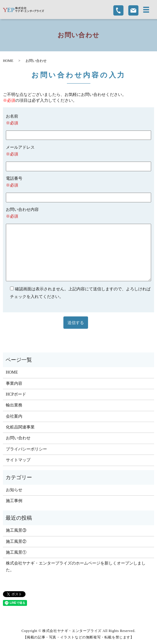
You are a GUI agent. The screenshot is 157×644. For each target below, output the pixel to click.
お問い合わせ (18, 438)
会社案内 (14, 416)
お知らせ (14, 490)
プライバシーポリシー (26, 449)
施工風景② (16, 542)
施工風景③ (16, 530)
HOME (8, 61)
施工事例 (14, 501)
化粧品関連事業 (20, 427)
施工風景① (16, 552)
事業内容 (14, 383)
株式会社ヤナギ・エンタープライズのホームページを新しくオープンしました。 (76, 566)
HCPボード (16, 394)
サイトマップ (18, 460)
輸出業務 (14, 405)
